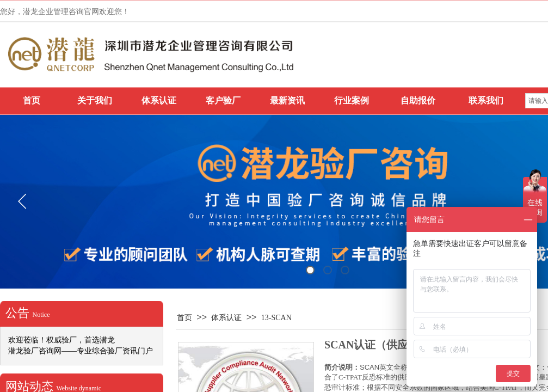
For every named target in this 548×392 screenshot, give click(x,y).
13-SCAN (276, 318)
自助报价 (418, 100)
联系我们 (486, 100)
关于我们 (95, 100)
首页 (32, 100)
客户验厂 (223, 100)
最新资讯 (287, 100)
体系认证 (159, 100)
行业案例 (352, 100)
